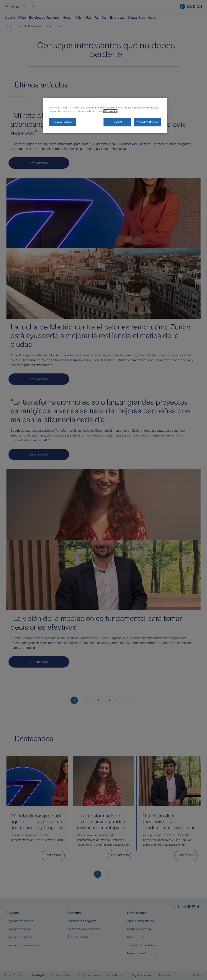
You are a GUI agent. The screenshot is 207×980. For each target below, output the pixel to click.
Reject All (117, 122)
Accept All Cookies (147, 122)
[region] (105, 116)
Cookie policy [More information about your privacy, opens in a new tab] (110, 111)
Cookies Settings (63, 122)
